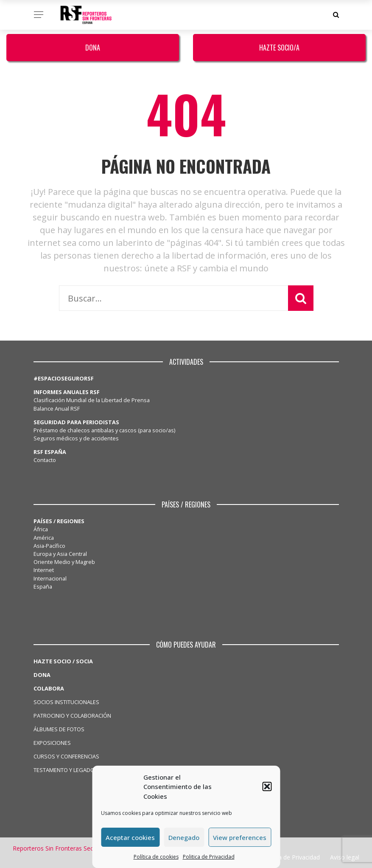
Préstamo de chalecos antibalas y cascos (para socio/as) (104, 430)
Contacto (45, 460)
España (43, 586)
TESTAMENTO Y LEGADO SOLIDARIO (78, 770)
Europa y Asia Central (60, 554)
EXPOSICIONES (52, 743)
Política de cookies (156, 857)
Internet (44, 570)
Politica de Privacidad (209, 857)
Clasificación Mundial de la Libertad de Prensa (92, 400)
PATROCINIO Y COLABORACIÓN (72, 716)
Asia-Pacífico (49, 546)
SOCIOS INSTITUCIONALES (66, 702)
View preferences (240, 837)
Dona (93, 48)
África (41, 529)
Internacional (50, 578)
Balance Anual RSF (57, 409)
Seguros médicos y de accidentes (77, 438)
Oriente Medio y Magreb (64, 562)
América (44, 538)
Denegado (184, 837)
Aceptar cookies (130, 837)
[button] (267, 786)
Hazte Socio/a (279, 48)
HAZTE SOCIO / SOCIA (63, 661)
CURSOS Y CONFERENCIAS (66, 756)
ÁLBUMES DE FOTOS (59, 729)
